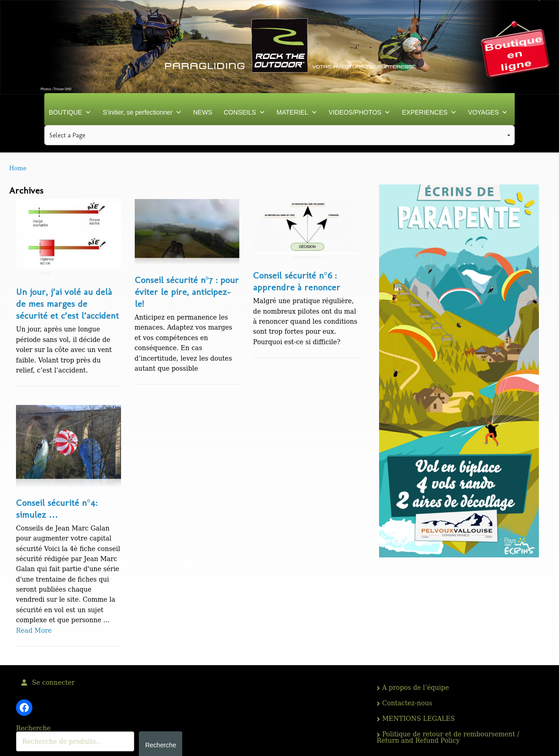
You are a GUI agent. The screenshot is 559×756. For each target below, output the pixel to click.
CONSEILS (245, 112)
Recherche (33, 728)
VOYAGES (488, 112)
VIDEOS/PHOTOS (360, 112)
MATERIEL (297, 112)
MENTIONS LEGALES (419, 719)
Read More (34, 630)
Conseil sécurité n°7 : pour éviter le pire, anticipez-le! (187, 292)
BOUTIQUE (70, 112)
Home (18, 168)
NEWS (203, 112)
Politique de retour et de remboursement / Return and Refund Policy (448, 737)
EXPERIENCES (429, 112)
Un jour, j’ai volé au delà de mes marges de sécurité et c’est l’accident (67, 304)
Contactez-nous (407, 703)
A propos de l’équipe (416, 688)
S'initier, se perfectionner (142, 112)
